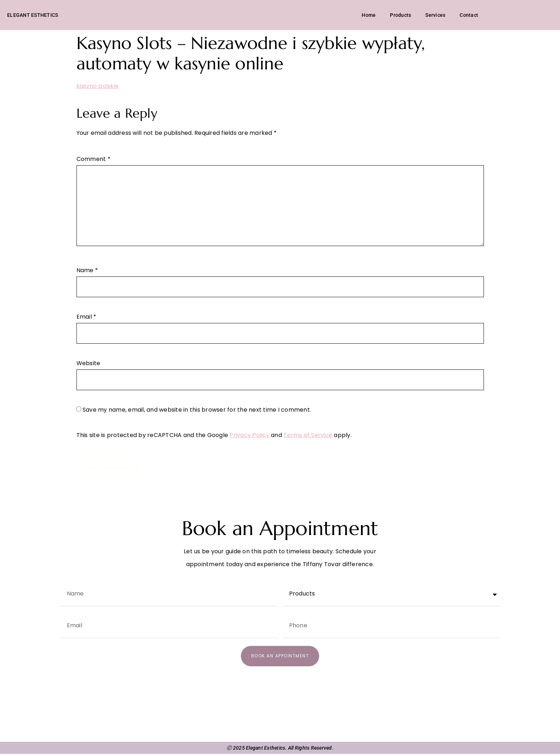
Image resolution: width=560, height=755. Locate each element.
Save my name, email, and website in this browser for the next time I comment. (197, 411)
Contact (469, 15)
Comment (93, 160)
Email (86, 318)
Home (369, 15)
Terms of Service (308, 436)
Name (87, 271)
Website (88, 364)
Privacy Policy (249, 436)
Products (400, 15)
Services (435, 15)
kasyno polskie (98, 87)
